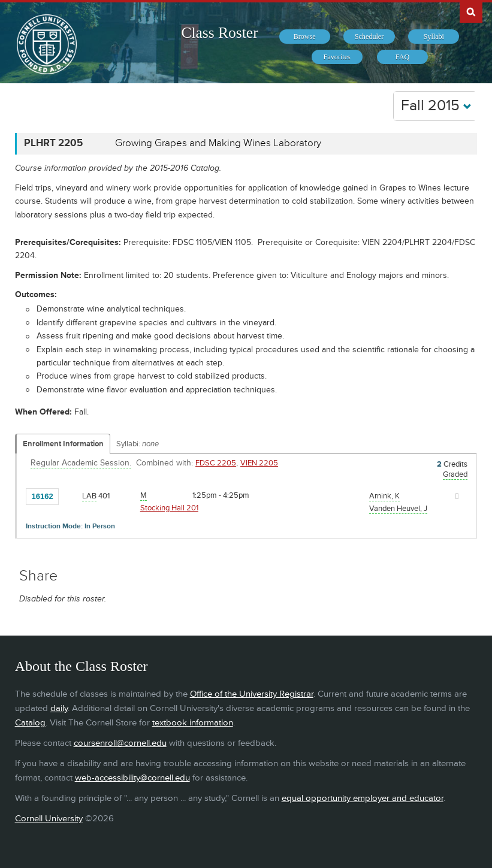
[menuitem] (305, 37)
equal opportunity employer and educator (363, 798)
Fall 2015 (436, 106)
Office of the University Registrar (252, 694)
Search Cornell (471, 11)
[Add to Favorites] (71, 495)
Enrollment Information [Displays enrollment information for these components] (63, 444)
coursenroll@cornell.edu (120, 743)
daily (59, 708)
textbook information (193, 723)
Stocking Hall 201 (169, 508)
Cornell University (49, 819)
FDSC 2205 (216, 463)
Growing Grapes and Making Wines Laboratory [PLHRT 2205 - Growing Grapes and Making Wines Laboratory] (218, 143)
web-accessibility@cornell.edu (132, 778)
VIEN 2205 (259, 463)
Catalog (30, 723)
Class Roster (219, 33)
